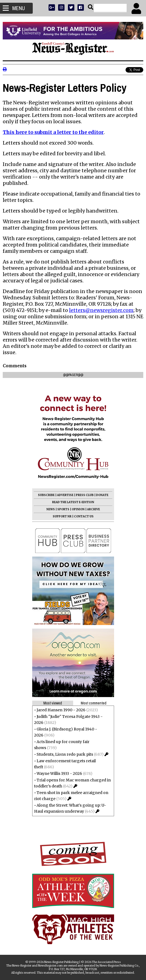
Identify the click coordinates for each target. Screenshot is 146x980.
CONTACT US (84, 516)
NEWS (51, 509)
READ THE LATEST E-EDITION (73, 502)
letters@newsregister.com (101, 310)
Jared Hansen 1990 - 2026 (61, 710)
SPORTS (63, 509)
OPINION (78, 509)
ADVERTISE (65, 495)
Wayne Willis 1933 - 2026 (59, 773)
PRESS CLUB (85, 495)
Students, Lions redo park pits (65, 754)
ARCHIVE (93, 509)
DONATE (102, 495)
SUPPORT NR (62, 516)
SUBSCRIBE (46, 495)
